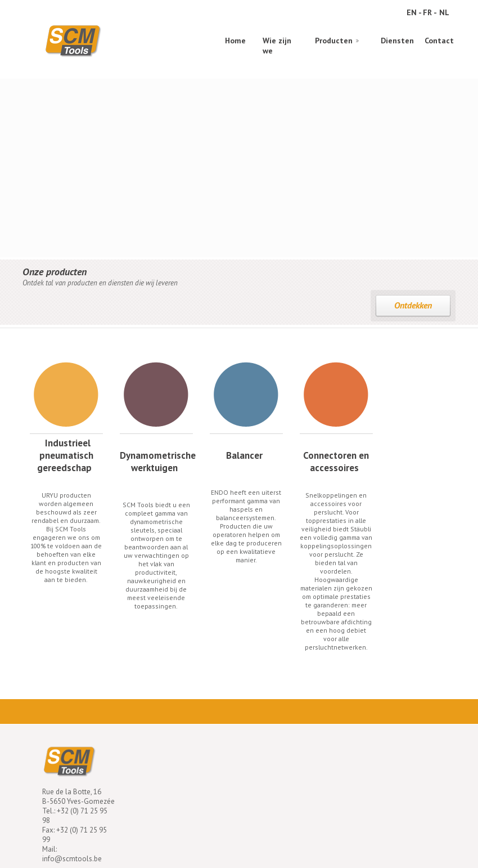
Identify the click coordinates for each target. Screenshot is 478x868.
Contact (439, 41)
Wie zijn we (277, 44)
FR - (430, 12)
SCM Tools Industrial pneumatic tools (73, 41)
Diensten (397, 41)
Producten (334, 41)
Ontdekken (413, 305)
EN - (414, 12)
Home (235, 41)
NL (444, 12)
